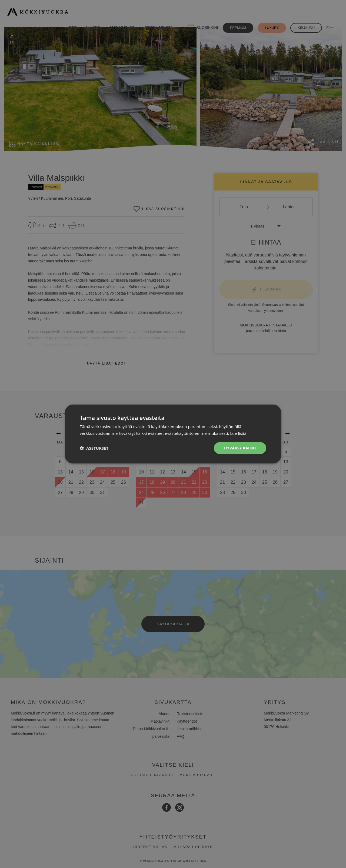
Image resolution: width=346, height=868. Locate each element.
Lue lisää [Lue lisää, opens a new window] (238, 433)
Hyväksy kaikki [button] (240, 448)
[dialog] (173, 434)
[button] (94, 448)
